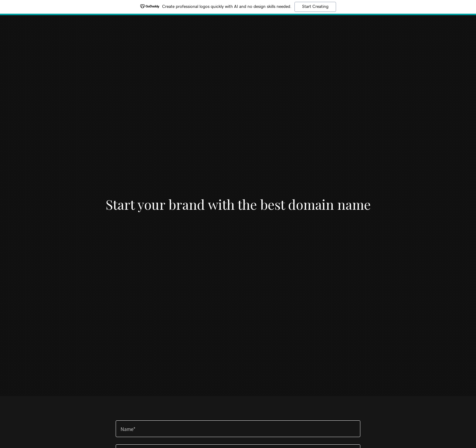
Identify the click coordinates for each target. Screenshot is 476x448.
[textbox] (238, 429)
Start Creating (315, 7)
